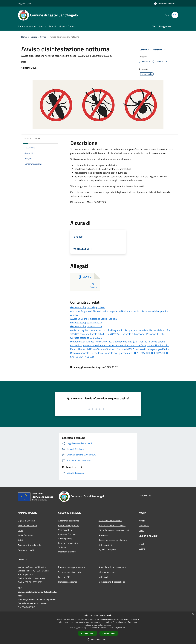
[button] (98, 639)
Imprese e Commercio (68, 534)
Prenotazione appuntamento (71, 567)
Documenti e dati (26, 550)
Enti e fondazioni (26, 535)
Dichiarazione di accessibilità (112, 582)
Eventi (142, 549)
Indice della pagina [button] (32, 139)
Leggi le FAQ (64, 577)
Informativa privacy (108, 572)
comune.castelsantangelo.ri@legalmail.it (37, 592)
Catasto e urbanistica (68, 543)
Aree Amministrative (28, 526)
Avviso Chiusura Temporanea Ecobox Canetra (93, 319)
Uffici (20, 530)
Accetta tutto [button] (88, 633)
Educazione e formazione (110, 521)
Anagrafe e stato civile (69, 521)
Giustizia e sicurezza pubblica (112, 525)
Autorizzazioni (105, 545)
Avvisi (43, 37)
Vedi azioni (159, 50)
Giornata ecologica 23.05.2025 (86, 338)
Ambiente (103, 535)
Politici (21, 540)
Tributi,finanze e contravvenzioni (114, 530)
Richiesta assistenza (68, 582)
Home (24, 37)
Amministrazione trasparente (112, 567)
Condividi (145, 50)
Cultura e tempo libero (69, 526)
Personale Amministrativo (30, 545)
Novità (34, 37)
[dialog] (98, 628)
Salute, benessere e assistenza (113, 540)
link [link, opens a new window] (124, 628)
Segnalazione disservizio (69, 572)
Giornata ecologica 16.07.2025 (86, 326)
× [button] (193, 614)
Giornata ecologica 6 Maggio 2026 (88, 307)
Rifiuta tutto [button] (109, 633)
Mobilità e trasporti (67, 552)
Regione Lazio (24, 4)
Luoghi (142, 544)
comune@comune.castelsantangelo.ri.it (37, 599)
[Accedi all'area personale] (164, 4)
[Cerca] (175, 15)
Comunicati (144, 526)
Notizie (142, 521)
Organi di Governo (26, 521)
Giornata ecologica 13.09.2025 (86, 323)
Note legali (104, 577)
